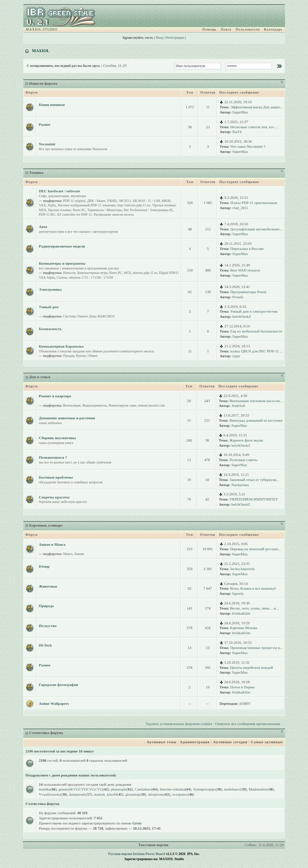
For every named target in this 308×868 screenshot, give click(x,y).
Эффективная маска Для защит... (257, 107)
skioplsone (156, 794)
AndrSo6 (238, 406)
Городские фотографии (58, 685)
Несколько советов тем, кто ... (254, 127)
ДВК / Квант (96, 201)
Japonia (238, 593)
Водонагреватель (95, 405)
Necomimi (47, 144)
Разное (44, 124)
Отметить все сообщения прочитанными (248, 724)
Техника (36, 172)
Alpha (51, 205)
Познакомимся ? (53, 457)
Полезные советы (244, 460)
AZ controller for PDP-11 (75, 214)
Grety (137, 823)
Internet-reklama (172, 789)
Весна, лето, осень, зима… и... (254, 608)
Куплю (81, 356)
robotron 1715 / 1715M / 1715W (91, 278)
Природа (46, 606)
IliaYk (237, 132)
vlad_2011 (240, 208)
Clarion (62, 278)
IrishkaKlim (241, 613)
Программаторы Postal (248, 292)
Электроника (50, 289)
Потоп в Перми (242, 687)
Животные (48, 586)
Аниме (79, 554)
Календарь (273, 29)
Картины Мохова (244, 628)
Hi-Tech (45, 645)
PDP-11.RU (47, 214)
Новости (69, 273)
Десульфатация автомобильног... (256, 229)
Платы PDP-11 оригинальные (254, 203)
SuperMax (240, 112)
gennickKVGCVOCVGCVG (81, 789)
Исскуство (48, 626)
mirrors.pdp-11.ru (145, 273)
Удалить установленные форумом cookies (179, 724)
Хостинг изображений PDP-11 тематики (87, 205)
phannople (119, 789)
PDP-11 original (74, 201)
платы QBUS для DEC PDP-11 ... (257, 351)
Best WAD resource (245, 270)
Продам (69, 356)
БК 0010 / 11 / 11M (147, 201)
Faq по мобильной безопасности (256, 331)
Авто (43, 227)
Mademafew (258, 789)
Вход (160, 38)
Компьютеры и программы (62, 263)
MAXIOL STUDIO (42, 29)
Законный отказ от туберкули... (254, 480)
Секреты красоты (54, 497)
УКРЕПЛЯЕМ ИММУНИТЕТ (254, 499)
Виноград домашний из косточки (256, 420)
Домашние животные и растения (67, 418)
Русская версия (120, 854)
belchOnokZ (242, 316)
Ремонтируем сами (122, 405)
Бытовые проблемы (56, 477)
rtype (236, 356)
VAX (42, 205)
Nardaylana (240, 485)
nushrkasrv (232, 789)
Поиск (226, 29)
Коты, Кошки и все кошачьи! (253, 588)
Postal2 (238, 297)
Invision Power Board (149, 854)
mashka (45, 789)
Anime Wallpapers (54, 703)
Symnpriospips (204, 789)
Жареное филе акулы (246, 440)
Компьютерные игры (92, 273)
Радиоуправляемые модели (62, 246)
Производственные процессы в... (256, 648)
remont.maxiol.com (151, 405)
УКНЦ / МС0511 (119, 201)
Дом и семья (40, 377)
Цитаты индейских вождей (252, 667)
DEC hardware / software (59, 191)
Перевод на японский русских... (256, 549)
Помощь (210, 29)
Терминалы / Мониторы (104, 210)
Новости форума (43, 83)
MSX (128, 273)
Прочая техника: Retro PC (67, 210)
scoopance (180, 794)
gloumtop (132, 794)
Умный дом (49, 307)
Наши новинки (52, 105)
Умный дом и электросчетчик (254, 311)
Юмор (44, 566)
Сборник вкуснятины (57, 438)
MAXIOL (41, 51)
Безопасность (50, 329)
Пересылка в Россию (247, 249)
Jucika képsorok (242, 569)
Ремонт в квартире (55, 396)
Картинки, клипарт (46, 525)
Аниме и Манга (52, 544)
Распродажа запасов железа (114, 214)
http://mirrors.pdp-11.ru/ (134, 205)
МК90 (166, 201)
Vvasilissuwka (50, 794)
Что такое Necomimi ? (248, 146)
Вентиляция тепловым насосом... (256, 401)
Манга (68, 554)
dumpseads (77, 794)
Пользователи (248, 29)
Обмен (93, 356)
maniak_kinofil (105, 794)
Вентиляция (72, 405)
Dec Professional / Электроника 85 (148, 210)
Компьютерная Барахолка (61, 346)
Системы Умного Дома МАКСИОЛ (89, 316)
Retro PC (116, 273)
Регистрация (175, 38)
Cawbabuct (143, 789)
